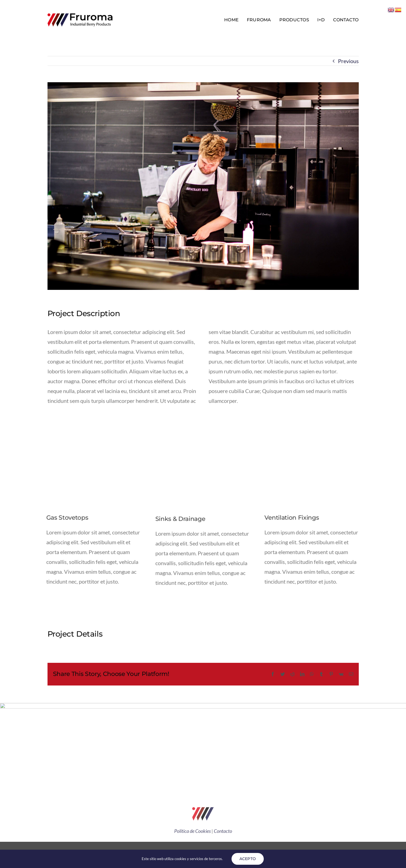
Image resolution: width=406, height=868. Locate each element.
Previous (348, 61)
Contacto (223, 832)
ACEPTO (248, 859)
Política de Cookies (192, 832)
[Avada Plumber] (80, 15)
